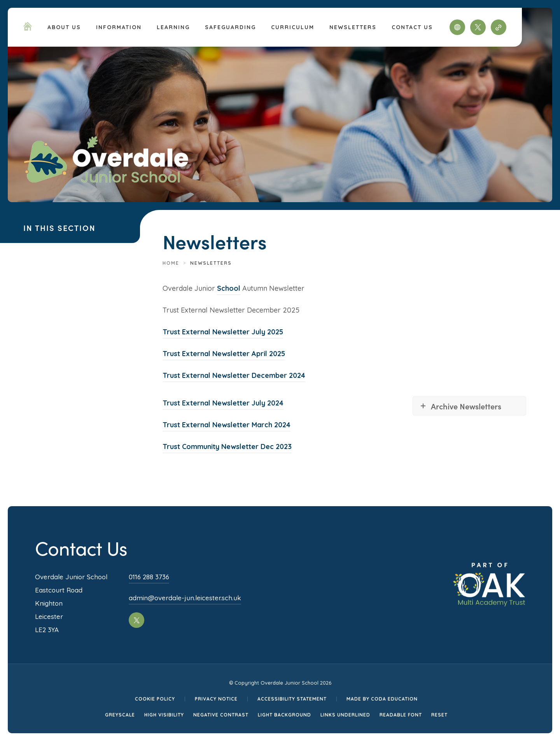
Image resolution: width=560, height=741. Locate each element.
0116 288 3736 (149, 577)
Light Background (284, 715)
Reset (439, 715)
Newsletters (353, 27)
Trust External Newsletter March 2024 (227, 425)
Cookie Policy (155, 699)
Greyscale (120, 715)
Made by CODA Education (382, 699)
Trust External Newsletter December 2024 (234, 375)
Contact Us (412, 27)
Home (171, 263)
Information (119, 27)
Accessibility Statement (292, 699)
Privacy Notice (216, 699)
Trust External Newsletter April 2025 (224, 354)
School (229, 288)
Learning (173, 27)
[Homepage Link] (28, 28)
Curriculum (293, 27)
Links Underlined (345, 715)
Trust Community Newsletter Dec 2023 (227, 447)
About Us (64, 27)
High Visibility (164, 715)
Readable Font (401, 715)
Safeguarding (230, 27)
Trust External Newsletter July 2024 (223, 403)
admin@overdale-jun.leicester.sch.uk (185, 598)
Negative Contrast (221, 715)
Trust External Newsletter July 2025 (223, 332)
